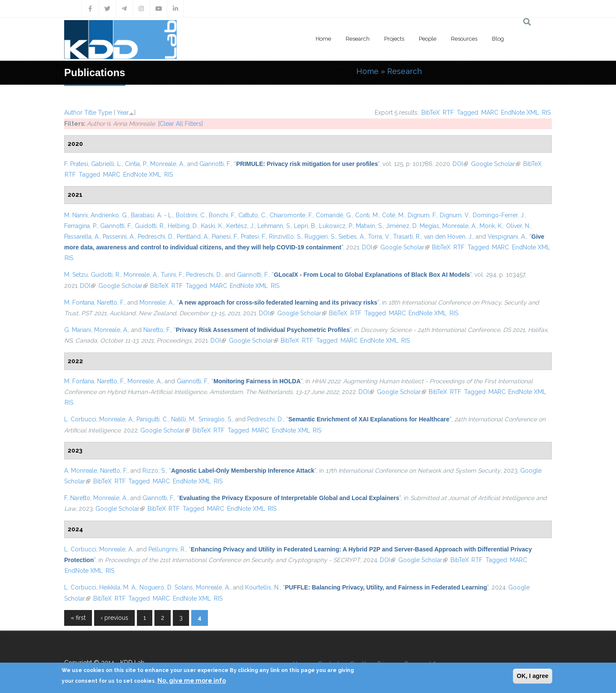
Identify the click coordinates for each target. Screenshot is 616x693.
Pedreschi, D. (156, 237)
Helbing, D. (183, 226)
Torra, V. (379, 237)
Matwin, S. (369, 226)
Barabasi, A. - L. (152, 215)
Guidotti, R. (150, 226)
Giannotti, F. (215, 164)
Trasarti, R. (407, 237)
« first (78, 618)
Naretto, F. (111, 302)
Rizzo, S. (154, 471)
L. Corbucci (80, 419)
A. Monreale (81, 471)
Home (323, 39)
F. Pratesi (76, 164)
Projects (394, 39)
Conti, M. (367, 215)
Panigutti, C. (152, 419)
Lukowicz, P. (336, 226)
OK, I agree (533, 676)
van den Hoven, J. (448, 237)
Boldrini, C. (191, 215)
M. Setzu (76, 275)
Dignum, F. (422, 215)
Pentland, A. (193, 237)
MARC (490, 113)
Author (73, 113)
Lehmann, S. (274, 226)
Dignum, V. (455, 215)
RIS (546, 113)
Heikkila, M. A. (118, 587)
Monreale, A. (167, 164)
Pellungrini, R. (167, 549)
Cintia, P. (136, 164)
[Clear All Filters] (181, 124)
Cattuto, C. (252, 215)
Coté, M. (393, 215)
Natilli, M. (183, 419)
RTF (448, 113)
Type (105, 113)
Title (90, 113)
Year (123, 113)
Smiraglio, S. (215, 419)
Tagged (468, 113)
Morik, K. (491, 226)
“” (307, 164)
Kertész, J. (240, 226)
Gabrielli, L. (107, 164)
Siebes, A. (352, 237)
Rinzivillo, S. (285, 237)
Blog (498, 39)
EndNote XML (520, 113)
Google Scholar (496, 164)
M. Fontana (79, 302)
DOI (460, 164)
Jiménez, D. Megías (413, 226)
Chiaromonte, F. (291, 215)
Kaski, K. (212, 226)
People (428, 39)
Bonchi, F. (222, 215)
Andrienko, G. (109, 215)
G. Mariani (78, 330)
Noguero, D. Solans (166, 587)
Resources (464, 39)
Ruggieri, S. (320, 237)
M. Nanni (76, 215)
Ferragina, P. (81, 226)
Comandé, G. (334, 215)
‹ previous (114, 618)
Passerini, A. (119, 237)
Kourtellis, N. (262, 587)
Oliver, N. (518, 226)
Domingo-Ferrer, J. (499, 215)
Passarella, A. (82, 237)
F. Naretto (77, 498)
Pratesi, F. (253, 237)
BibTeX (431, 113)
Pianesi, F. (225, 237)
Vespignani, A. (507, 237)
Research (358, 39)
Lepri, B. (305, 226)
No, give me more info (192, 681)
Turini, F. (172, 275)
